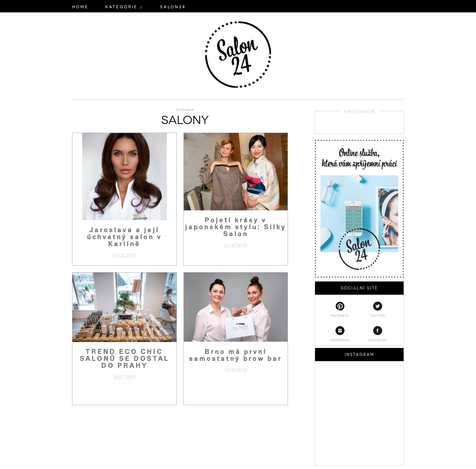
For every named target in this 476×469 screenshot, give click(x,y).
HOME (80, 6)
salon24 (173, 6)
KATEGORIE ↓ (124, 6)
